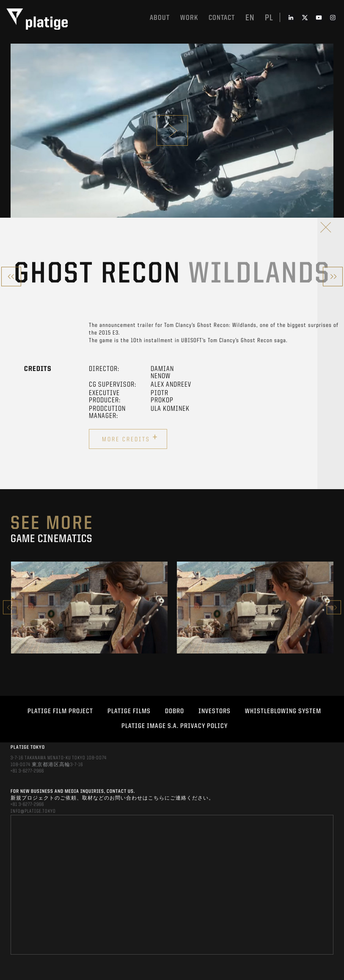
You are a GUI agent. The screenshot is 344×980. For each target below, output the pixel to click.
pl (269, 18)
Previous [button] (10, 608)
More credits (130, 438)
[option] (89, 608)
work (189, 18)
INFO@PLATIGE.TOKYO (33, 811)
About (160, 18)
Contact (222, 18)
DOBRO (175, 711)
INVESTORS (215, 711)
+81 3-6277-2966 (27, 771)
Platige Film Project (60, 711)
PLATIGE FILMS (129, 711)
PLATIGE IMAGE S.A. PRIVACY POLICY (175, 726)
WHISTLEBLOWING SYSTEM (283, 711)
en (250, 18)
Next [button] (334, 608)
